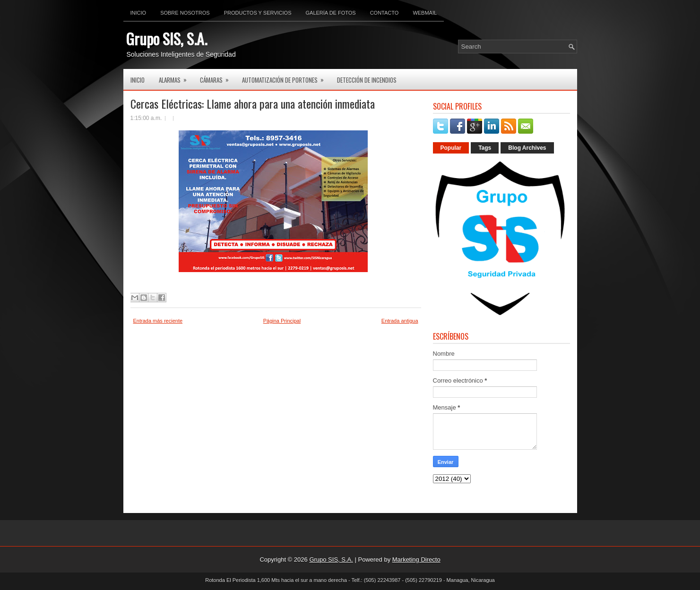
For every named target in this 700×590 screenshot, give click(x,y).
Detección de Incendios (367, 80)
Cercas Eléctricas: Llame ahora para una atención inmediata (253, 103)
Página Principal (282, 321)
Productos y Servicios (258, 13)
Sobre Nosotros (185, 13)
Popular (451, 148)
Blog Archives (527, 148)
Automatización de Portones (286, 77)
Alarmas (176, 77)
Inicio (138, 13)
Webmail (425, 13)
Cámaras (217, 77)
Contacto (385, 13)
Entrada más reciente (158, 321)
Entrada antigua (400, 321)
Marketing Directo (416, 560)
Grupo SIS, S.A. (166, 38)
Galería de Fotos (331, 13)
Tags (485, 148)
